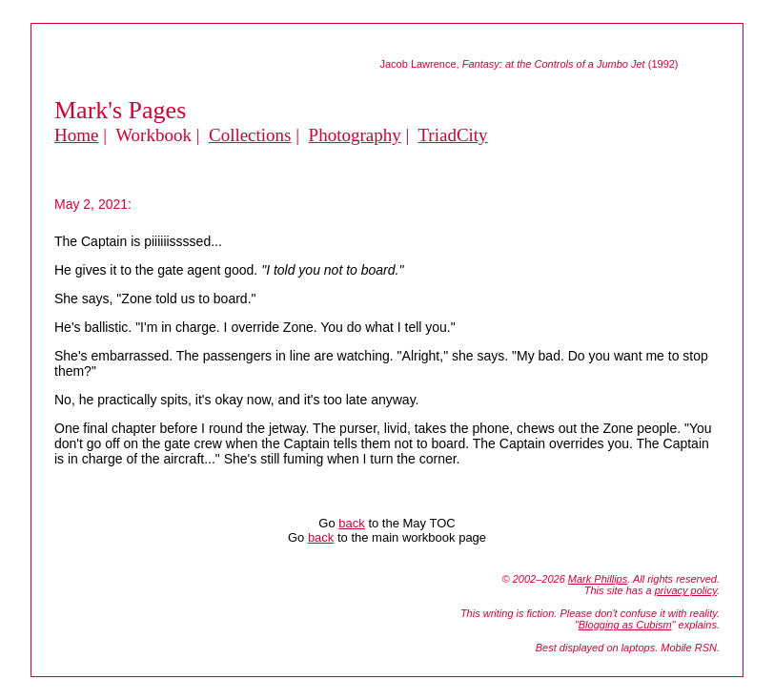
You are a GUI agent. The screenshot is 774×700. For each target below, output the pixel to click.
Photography (355, 135)
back (351, 523)
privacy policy (686, 590)
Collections (250, 135)
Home (76, 135)
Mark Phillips (598, 579)
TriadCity (452, 135)
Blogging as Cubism (625, 625)
